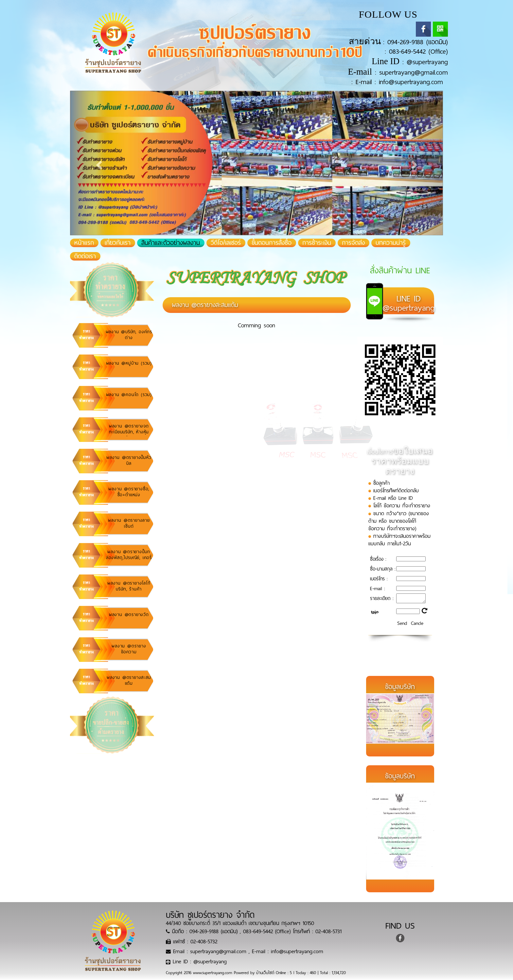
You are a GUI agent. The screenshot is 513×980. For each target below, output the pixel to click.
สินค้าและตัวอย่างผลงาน (171, 243)
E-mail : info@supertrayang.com (399, 82)
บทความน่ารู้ (391, 243)
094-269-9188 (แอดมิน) (418, 42)
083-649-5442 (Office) (418, 52)
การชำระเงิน (317, 243)
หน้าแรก (86, 243)
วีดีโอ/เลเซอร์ (226, 243)
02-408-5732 (204, 942)
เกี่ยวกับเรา (118, 243)
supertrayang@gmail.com (414, 73)
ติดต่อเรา (85, 256)
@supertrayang (427, 62)
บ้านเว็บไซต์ (265, 973)
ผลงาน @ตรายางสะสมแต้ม (205, 305)
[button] (98, 163)
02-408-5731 (328, 931)
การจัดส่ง (353, 243)
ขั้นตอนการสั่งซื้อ (272, 243)
